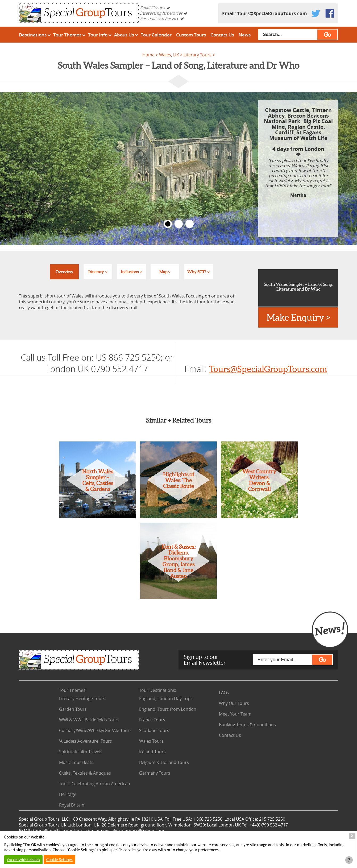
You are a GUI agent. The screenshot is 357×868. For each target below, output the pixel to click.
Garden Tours (73, 709)
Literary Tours (198, 55)
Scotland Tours (154, 730)
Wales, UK (169, 55)
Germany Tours (155, 773)
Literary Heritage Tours (82, 698)
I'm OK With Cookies (23, 860)
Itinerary (96, 272)
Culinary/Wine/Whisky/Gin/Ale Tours (95, 730)
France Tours (152, 720)
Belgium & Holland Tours (164, 762)
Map (163, 272)
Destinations (33, 35)
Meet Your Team (235, 714)
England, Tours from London (168, 709)
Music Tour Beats (76, 762)
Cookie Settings (59, 860)
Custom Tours (191, 35)
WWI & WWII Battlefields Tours (89, 720)
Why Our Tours (234, 703)
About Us (124, 35)
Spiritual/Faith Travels (81, 752)
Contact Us (222, 35)
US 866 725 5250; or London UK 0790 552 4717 (110, 363)
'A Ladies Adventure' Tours (86, 741)
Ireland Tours (152, 752)
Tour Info (98, 35)
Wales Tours (151, 741)
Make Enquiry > (298, 317)
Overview (64, 272)
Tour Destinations (158, 690)
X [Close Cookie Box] (352, 836)
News (245, 35)
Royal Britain (72, 805)
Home (148, 55)
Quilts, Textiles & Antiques (85, 773)
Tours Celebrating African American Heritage (95, 789)
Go (327, 35)
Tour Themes (67, 35)
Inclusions (130, 272)
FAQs (224, 693)
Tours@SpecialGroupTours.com (272, 13)
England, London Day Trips (166, 698)
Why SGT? (197, 272)
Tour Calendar (156, 35)
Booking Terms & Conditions (247, 725)
